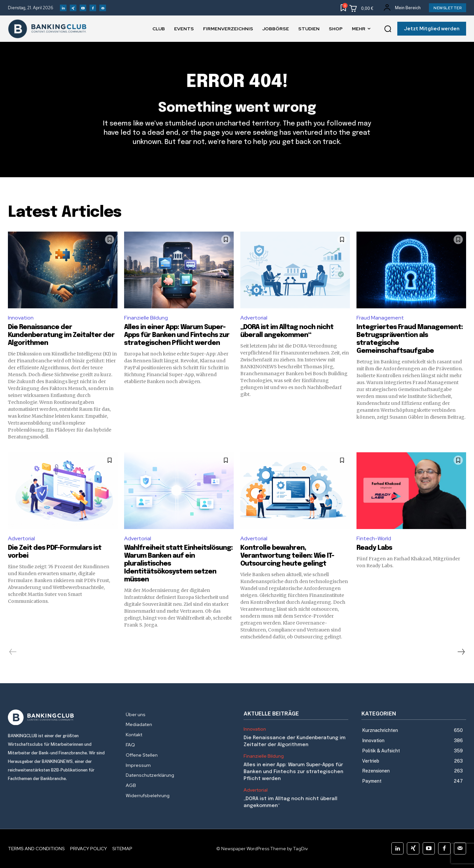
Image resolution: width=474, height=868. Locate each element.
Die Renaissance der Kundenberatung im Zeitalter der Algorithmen (61, 335)
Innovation (21, 318)
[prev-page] (13, 652)
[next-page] (461, 652)
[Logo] (60, 717)
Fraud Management (380, 318)
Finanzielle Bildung (146, 318)
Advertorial (254, 318)
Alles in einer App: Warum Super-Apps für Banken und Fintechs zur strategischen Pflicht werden (177, 335)
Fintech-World (374, 538)
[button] (388, 29)
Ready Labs (374, 548)
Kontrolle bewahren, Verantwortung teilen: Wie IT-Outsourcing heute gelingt (287, 556)
